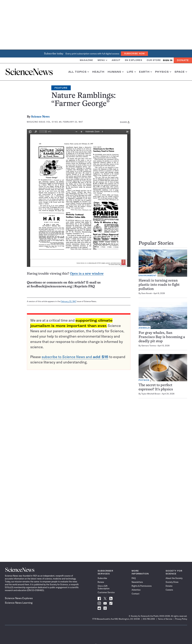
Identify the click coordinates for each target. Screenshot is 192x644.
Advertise (136, 590)
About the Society (174, 578)
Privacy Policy (181, 619)
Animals (144, 328)
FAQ (134, 578)
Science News (40, 117)
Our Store (154, 60)
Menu (102, 60)
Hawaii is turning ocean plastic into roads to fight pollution (159, 285)
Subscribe (102, 578)
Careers (169, 590)
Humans (116, 72)
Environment (148, 276)
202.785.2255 (149, 619)
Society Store (172, 582)
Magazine (86, 60)
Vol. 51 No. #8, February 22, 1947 (65, 122)
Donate (183, 60)
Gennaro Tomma (149, 346)
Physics (163, 72)
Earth (145, 72)
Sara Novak (147, 293)
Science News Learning (19, 603)
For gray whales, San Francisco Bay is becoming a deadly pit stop (162, 337)
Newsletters (137, 582)
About (116, 60)
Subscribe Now (135, 54)
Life (131, 72)
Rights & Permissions (142, 586)
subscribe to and (75, 357)
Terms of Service (165, 619)
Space (181, 72)
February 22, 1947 (68, 301)
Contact (136, 594)
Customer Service (106, 592)
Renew (101, 582)
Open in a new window (87, 274)
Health (98, 72)
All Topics (79, 72)
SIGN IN (168, 60)
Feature (61, 88)
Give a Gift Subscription (104, 587)
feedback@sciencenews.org (51, 286)
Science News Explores (19, 598)
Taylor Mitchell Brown (151, 394)
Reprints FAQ (85, 286)
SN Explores (133, 60)
